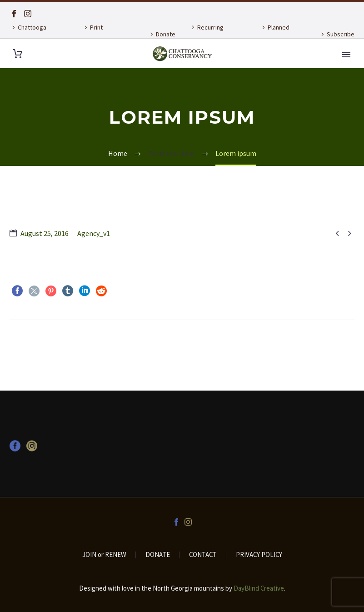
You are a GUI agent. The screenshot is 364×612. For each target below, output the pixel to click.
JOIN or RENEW (104, 555)
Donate (166, 34)
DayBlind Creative (259, 588)
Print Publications (98, 34)
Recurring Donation (206, 34)
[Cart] (18, 54)
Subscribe (341, 34)
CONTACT (203, 555)
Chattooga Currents (28, 34)
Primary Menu (346, 55)
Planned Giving (274, 34)
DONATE (158, 555)
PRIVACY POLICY (259, 555)
